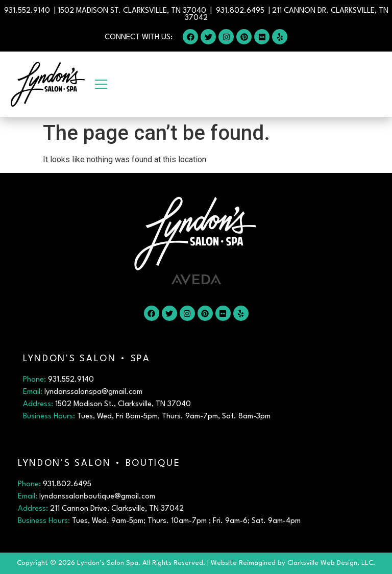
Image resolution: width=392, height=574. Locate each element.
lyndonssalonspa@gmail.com (93, 392)
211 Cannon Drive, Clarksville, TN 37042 (117, 509)
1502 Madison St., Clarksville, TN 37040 (123, 404)
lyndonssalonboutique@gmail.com (97, 497)
